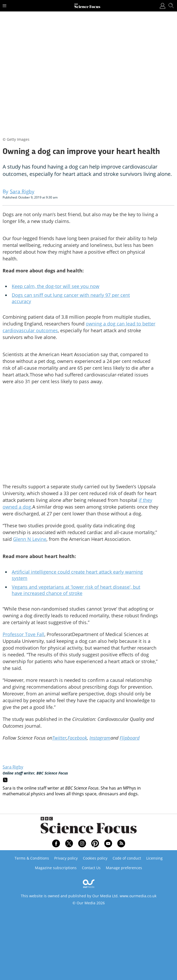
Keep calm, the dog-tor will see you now (56, 286)
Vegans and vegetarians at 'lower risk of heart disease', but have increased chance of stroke (76, 590)
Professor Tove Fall (23, 634)
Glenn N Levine (30, 539)
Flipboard (130, 738)
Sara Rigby (13, 767)
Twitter (59, 738)
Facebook (77, 738)
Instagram (100, 738)
